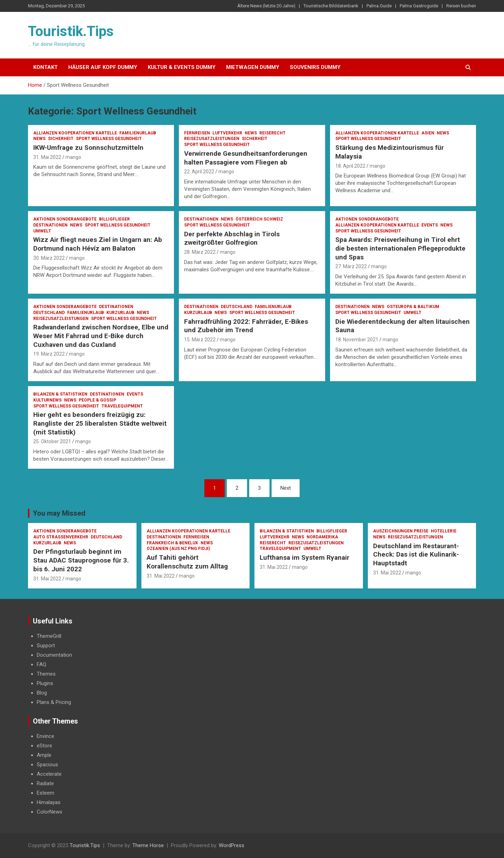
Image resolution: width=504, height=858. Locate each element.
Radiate (45, 783)
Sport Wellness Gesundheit (109, 139)
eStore (44, 746)
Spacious (47, 765)
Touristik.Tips (71, 31)
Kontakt (45, 67)
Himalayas (49, 802)
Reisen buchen (461, 6)
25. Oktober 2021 (52, 441)
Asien (428, 133)
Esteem (45, 793)
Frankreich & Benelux (172, 543)
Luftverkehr (227, 133)
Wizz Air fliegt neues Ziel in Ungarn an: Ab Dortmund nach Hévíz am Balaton (98, 244)
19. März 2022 (49, 354)
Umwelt (42, 231)
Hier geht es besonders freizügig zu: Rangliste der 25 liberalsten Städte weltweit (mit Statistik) (100, 423)
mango (73, 157)
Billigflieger (114, 219)
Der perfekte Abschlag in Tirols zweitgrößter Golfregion (232, 238)
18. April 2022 (350, 166)
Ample (44, 755)
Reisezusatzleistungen (212, 139)
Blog (42, 693)
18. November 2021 (357, 340)
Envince (45, 736)
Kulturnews (47, 400)
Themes (46, 674)
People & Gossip (97, 400)
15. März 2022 (200, 340)
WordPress (232, 845)
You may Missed (59, 513)
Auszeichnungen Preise (401, 531)
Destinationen (50, 225)
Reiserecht (272, 133)
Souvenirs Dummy (315, 67)
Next (286, 488)
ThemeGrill (49, 636)
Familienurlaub (138, 133)
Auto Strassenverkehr (61, 537)
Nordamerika (322, 537)
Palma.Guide (379, 6)
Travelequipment (122, 406)
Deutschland (49, 313)
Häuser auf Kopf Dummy (103, 67)
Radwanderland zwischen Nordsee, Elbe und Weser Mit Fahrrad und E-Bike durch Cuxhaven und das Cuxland (101, 336)
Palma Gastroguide (419, 6)
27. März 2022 (351, 266)
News (39, 139)
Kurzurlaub (120, 313)
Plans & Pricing (54, 702)
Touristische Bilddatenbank (331, 6)
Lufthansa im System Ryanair (304, 557)
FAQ (41, 664)
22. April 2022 (199, 172)
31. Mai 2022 (47, 157)
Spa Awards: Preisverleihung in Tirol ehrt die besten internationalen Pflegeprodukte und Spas (400, 248)
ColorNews (50, 812)
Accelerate (49, 774)
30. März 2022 (49, 258)
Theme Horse (148, 845)
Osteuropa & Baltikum (413, 307)
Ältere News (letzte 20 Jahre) (266, 6)
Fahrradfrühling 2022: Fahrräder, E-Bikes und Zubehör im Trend (246, 326)
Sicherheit (61, 139)
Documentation (54, 655)
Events (430, 225)
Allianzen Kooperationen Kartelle (75, 133)
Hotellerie (444, 531)
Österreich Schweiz (259, 219)
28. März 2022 (200, 252)
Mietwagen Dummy (253, 67)
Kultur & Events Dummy (182, 67)
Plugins (45, 683)
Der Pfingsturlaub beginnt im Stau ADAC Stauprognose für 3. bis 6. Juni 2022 (81, 560)
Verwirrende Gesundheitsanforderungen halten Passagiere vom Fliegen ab (246, 158)
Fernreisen (197, 133)
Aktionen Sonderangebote (65, 219)
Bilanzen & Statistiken (60, 394)
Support (46, 646)
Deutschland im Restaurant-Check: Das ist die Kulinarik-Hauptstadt (416, 554)
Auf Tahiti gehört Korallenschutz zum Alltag (187, 562)
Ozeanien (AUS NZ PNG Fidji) (178, 549)
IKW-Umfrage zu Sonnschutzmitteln (88, 148)
